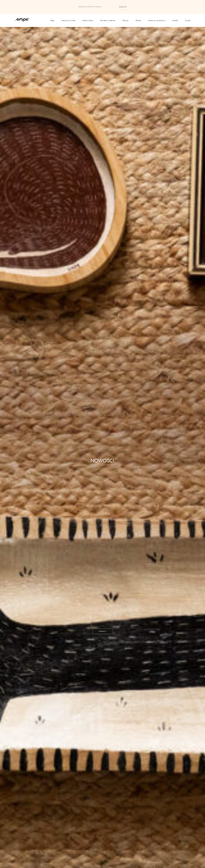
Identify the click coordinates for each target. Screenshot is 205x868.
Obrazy (126, 21)
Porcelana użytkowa (108, 21)
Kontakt (175, 21)
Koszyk (188, 21)
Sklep (52, 21)
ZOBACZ (123, 7)
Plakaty (138, 21)
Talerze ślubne (88, 21)
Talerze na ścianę (68, 21)
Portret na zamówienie (157, 21)
